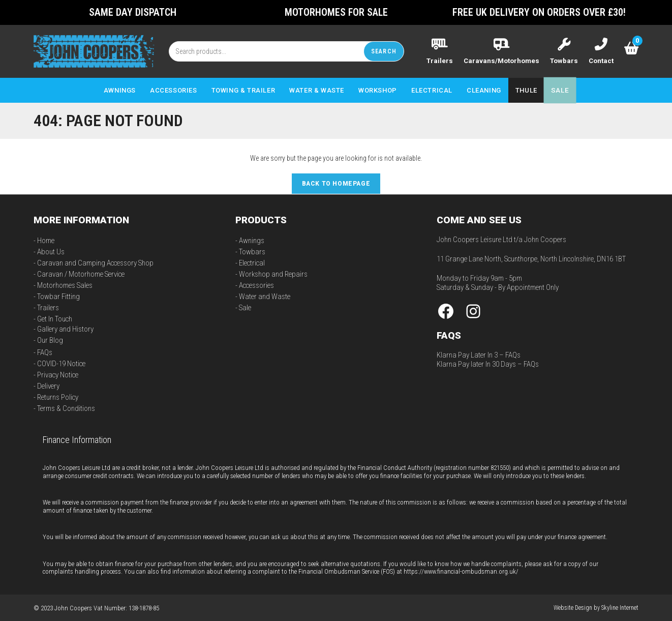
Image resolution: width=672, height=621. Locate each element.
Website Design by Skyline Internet (596, 607)
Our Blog (50, 340)
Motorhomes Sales (65, 285)
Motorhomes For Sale (336, 12)
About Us (51, 251)
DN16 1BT (611, 258)
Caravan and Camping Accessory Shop (95, 262)
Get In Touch (55, 318)
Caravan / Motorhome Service (81, 274)
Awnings (252, 240)
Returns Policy (58, 397)
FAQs (45, 352)
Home (46, 240)
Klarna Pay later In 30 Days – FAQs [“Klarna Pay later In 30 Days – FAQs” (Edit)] (488, 364)
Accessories (256, 285)
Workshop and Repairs (273, 274)
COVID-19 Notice (61, 363)
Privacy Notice (58, 374)
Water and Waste (265, 296)
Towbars (252, 251)
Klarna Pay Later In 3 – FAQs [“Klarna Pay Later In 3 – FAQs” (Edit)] (479, 354)
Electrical (252, 262)
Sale (245, 307)
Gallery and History (65, 329)
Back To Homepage (336, 183)
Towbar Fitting (58, 296)
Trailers (48, 307)
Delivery (48, 386)
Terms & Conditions (66, 408)
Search (384, 51)
